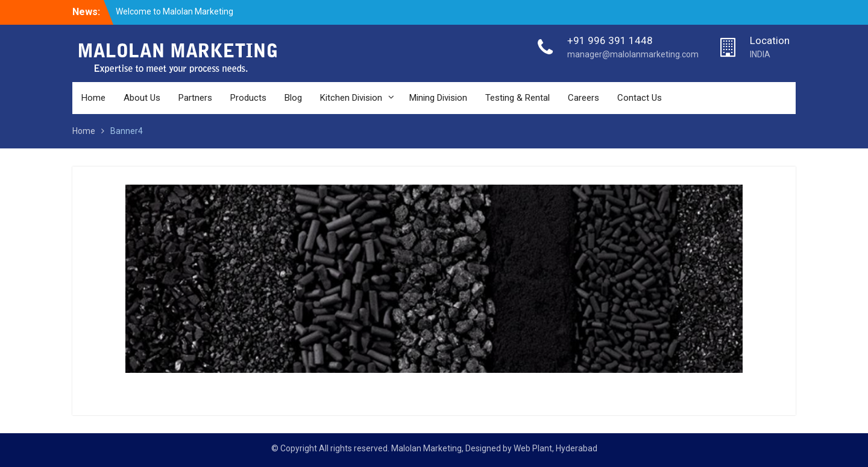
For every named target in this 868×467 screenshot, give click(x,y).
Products (248, 98)
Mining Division (438, 98)
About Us (142, 98)
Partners (195, 98)
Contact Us (640, 98)
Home (93, 98)
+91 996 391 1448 (610, 40)
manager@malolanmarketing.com (633, 54)
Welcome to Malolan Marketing (175, 11)
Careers (583, 98)
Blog (293, 98)
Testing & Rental (517, 98)
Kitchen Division (351, 98)
